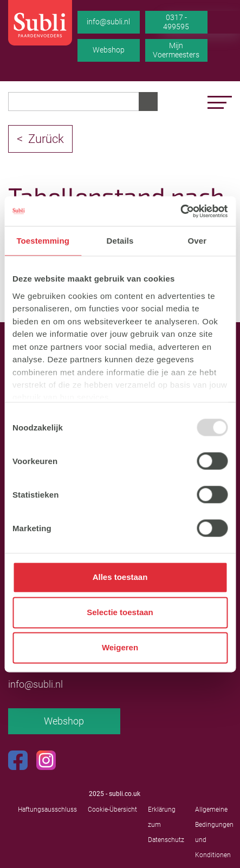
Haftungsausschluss (47, 810)
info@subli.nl (108, 22)
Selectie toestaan (120, 613)
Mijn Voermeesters (176, 50)
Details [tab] (120, 241)
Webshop (109, 50)
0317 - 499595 (176, 22)
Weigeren (120, 648)
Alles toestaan (120, 577)
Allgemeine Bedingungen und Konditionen (214, 832)
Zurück (46, 139)
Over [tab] (197, 241)
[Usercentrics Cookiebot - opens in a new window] (180, 211)
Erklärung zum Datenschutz (166, 825)
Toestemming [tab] (43, 241)
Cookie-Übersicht (112, 810)
